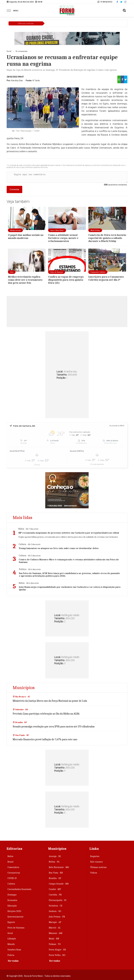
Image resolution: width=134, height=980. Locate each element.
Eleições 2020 (14, 911)
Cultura (11, 884)
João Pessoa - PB (57, 917)
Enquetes (95, 856)
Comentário (13, 867)
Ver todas (13, 961)
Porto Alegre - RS (57, 950)
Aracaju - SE (55, 856)
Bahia (10, 856)
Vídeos (94, 873)
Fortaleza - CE (56, 906)
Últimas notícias (98, 867)
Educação (12, 906)
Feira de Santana (16, 928)
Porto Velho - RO (57, 955)
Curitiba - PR (55, 895)
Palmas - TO (55, 944)
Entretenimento (15, 917)
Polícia (11, 955)
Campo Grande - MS (59, 884)
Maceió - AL (55, 928)
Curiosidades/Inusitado (19, 889)
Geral (10, 933)
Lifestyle (12, 939)
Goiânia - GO (55, 911)
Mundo (11, 944)
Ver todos (54, 961)
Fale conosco (96, 862)
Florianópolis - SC (58, 900)
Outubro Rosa (14, 950)
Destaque (12, 895)
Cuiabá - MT (55, 889)
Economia (12, 900)
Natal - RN (54, 939)
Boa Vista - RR (56, 873)
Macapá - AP (55, 922)
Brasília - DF (55, 878)
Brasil (10, 862)
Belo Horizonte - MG (59, 867)
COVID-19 (12, 878)
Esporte (11, 922)
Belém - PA (54, 862)
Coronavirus (14, 873)
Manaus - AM (56, 933)
